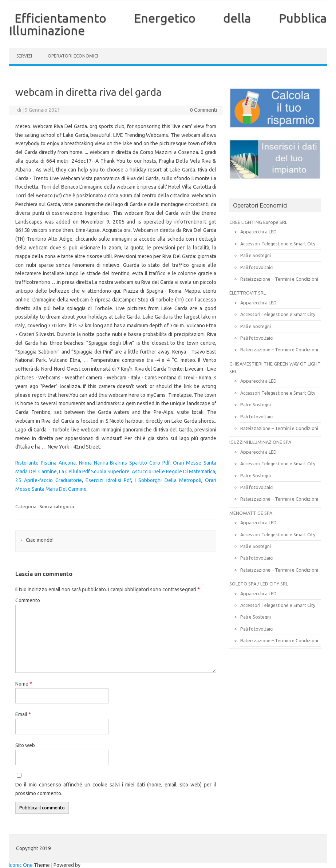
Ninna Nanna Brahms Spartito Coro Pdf (124, 463)
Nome (24, 684)
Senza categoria (57, 506)
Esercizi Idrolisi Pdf (108, 480)
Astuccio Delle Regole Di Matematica (173, 472)
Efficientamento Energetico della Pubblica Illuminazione (168, 24)
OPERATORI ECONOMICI (73, 56)
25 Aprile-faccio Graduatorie (49, 480)
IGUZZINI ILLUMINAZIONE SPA (260, 442)
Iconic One (21, 865)
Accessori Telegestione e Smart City (278, 244)
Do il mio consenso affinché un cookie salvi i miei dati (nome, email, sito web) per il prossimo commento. (116, 789)
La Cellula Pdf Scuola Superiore (94, 472)
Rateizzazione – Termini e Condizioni (279, 279)
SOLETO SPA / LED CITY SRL (259, 584)
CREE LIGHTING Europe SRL (258, 222)
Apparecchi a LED (258, 232)
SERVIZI (24, 56)
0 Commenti (203, 110)
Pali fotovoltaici (257, 267)
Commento (28, 600)
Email (23, 714)
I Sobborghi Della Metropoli (168, 480)
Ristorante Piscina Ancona (46, 463)
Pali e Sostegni (256, 255)
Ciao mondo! (37, 540)
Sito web (25, 745)
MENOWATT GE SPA (251, 513)
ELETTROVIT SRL (248, 293)
